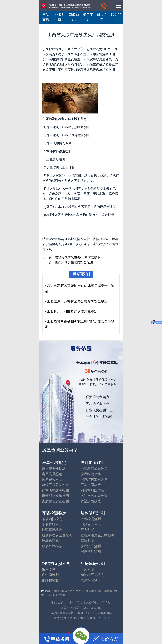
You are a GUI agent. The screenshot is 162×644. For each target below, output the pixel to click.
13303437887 (92, 608)
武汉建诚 (49, 595)
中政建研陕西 (83, 591)
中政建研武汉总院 (65, 591)
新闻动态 (74, 17)
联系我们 (116, 17)
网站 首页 (46, 17)
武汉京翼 (60, 595)
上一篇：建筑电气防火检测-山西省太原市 (71, 257)
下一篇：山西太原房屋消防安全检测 (68, 262)
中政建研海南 (99, 591)
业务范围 (60, 17)
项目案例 (88, 17)
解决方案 (102, 17)
